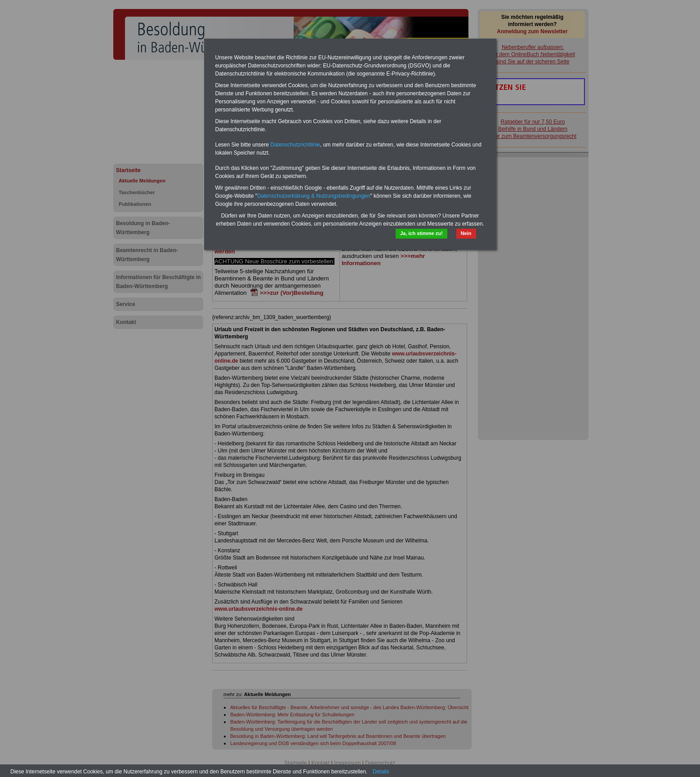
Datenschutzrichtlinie (295, 145)
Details (381, 772)
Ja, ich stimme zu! (421, 233)
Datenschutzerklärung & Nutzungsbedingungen (314, 196)
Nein (466, 233)
